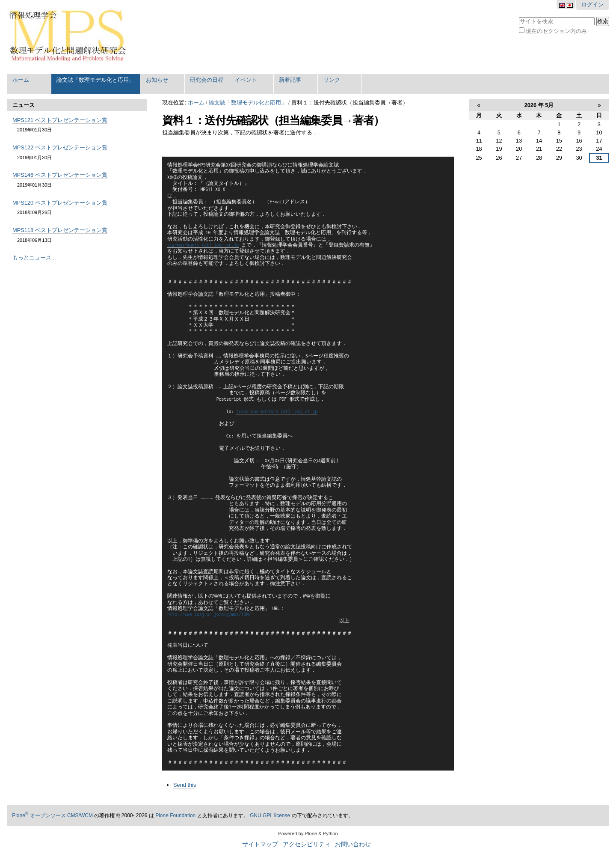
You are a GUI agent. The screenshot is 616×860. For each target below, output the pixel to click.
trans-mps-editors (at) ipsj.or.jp (277, 411)
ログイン (592, 4)
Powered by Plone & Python (308, 833)
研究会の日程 (207, 80)
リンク (332, 80)
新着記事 (290, 80)
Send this (185, 785)
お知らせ (157, 80)
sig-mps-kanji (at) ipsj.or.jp (203, 245)
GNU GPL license (270, 815)
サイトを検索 (519, 16)
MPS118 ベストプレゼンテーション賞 (60, 230)
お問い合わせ (353, 844)
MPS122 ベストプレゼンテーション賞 (60, 147)
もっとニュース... (34, 257)
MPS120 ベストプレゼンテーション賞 (60, 203)
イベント (246, 80)
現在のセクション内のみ (556, 31)
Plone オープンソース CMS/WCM (52, 815)
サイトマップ (260, 844)
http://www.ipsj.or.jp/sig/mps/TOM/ (209, 614)
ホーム (21, 80)
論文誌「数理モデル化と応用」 (95, 80)
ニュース (24, 105)
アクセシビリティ (307, 844)
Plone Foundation (175, 815)
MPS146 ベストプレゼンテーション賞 (60, 175)
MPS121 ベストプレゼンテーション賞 (60, 120)
